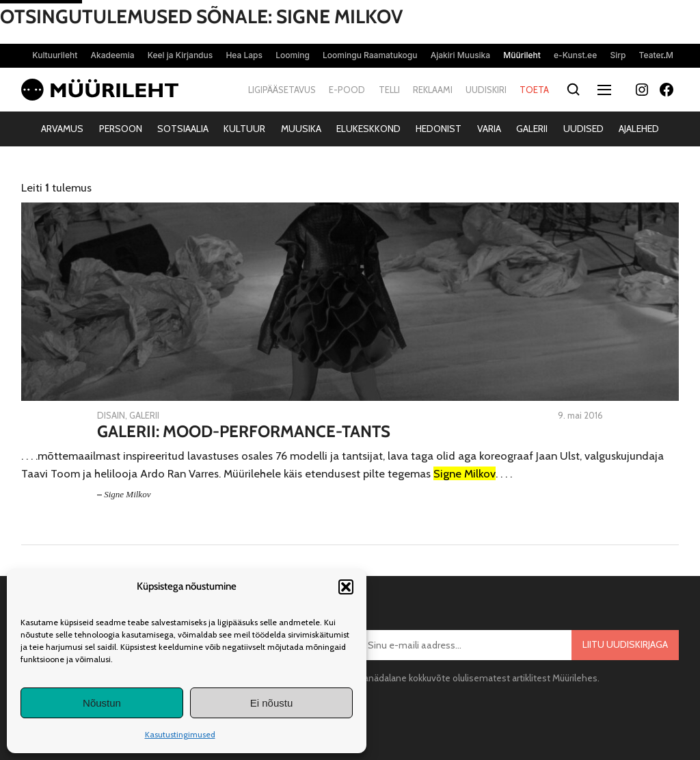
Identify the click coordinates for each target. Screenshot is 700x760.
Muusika (301, 129)
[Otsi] (573, 90)
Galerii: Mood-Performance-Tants (244, 432)
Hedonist (439, 129)
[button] (346, 587)
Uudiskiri (486, 90)
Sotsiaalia (183, 129)
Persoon (121, 129)
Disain (111, 415)
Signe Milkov (127, 494)
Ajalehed (639, 129)
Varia (489, 129)
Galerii (532, 129)
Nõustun (102, 703)
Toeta (534, 90)
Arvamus (62, 129)
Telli (389, 90)
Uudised (583, 129)
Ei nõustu (272, 703)
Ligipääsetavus (282, 90)
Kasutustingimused (180, 734)
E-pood (347, 90)
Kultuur (244, 129)
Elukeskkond (368, 129)
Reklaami (433, 90)
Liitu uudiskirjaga (625, 644)
